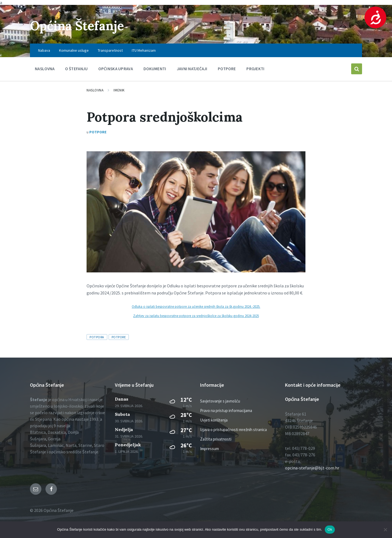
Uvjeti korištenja (214, 420)
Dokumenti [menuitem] (155, 69)
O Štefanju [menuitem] (76, 69)
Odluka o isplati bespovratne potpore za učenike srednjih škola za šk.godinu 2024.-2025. (196, 306)
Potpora (97, 337)
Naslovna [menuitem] (45, 69)
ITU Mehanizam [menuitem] (144, 50)
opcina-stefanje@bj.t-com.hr (312, 468)
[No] (385, 530)
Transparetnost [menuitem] (110, 50)
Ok (330, 529)
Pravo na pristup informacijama (226, 411)
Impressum (209, 449)
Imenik (119, 90)
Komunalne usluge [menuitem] (74, 50)
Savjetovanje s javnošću (220, 401)
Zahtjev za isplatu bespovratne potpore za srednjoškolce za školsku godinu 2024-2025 (196, 316)
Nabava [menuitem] (44, 50)
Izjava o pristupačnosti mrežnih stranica (233, 430)
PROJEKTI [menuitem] (255, 69)
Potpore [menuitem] (227, 69)
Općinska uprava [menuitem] (116, 69)
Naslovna (95, 90)
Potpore (98, 132)
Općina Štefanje (80, 25)
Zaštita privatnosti (216, 439)
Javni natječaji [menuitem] (192, 69)
